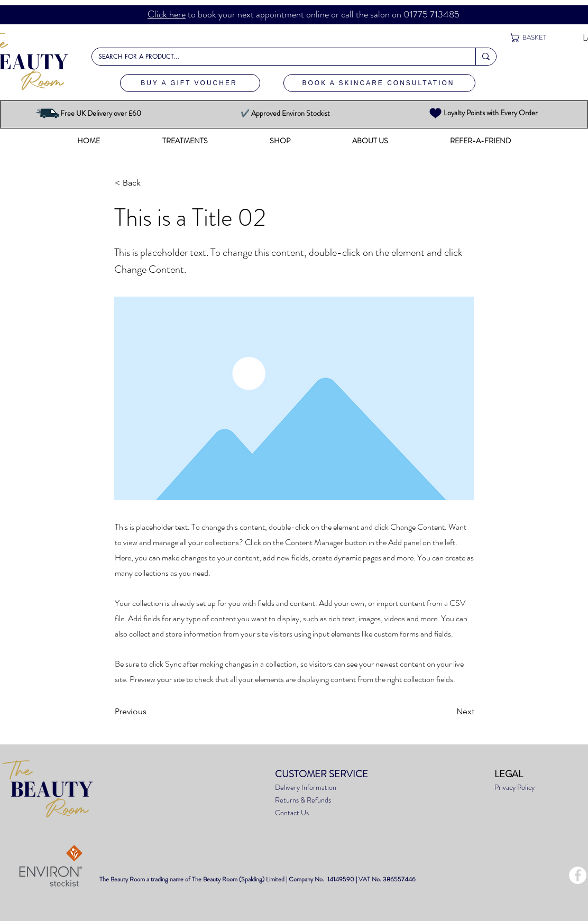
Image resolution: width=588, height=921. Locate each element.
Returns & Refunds (303, 800)
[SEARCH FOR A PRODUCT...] (276, 57)
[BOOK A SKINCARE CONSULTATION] (379, 83)
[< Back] (150, 183)
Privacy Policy (515, 787)
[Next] (448, 712)
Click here (167, 14)
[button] (536, 38)
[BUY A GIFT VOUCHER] (190, 83)
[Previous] (150, 712)
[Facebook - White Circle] (578, 875)
